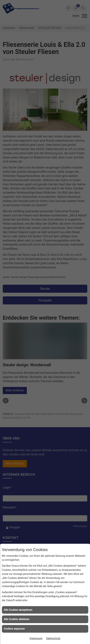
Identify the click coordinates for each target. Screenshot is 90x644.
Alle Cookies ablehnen (17, 619)
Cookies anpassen (14, 629)
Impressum (36, 638)
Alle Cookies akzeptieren (18, 610)
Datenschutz (53, 638)
